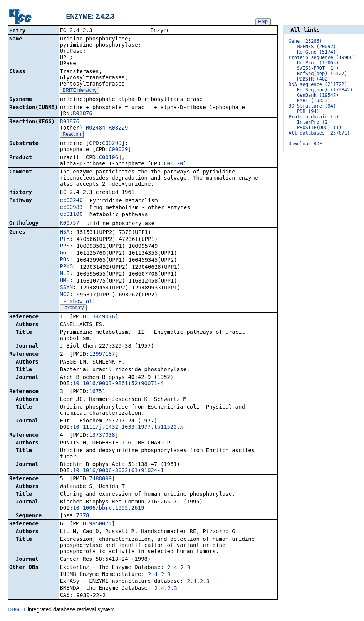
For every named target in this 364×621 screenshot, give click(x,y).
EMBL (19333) (314, 101)
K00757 (70, 224)
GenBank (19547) (318, 95)
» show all (78, 302)
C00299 (112, 144)
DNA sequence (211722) (318, 84)
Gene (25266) (305, 41)
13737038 (102, 436)
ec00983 (71, 208)
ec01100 (71, 215)
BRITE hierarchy (79, 91)
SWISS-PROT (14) (318, 68)
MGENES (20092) (316, 47)
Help (263, 22)
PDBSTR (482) (314, 79)
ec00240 (71, 201)
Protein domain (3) (314, 117)
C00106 (109, 158)
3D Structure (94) (312, 106)
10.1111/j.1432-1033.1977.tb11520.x (128, 427)
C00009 (118, 150)
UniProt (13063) (318, 63)
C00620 (174, 164)
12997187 (102, 355)
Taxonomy (73, 308)
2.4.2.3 (179, 568)
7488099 (100, 479)
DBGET (17, 610)
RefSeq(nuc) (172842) (325, 90)
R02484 (96, 128)
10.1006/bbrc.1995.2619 (108, 508)
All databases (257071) (319, 133)
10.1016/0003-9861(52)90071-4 (118, 384)
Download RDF (305, 144)
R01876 (83, 114)
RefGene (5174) (316, 52)
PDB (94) (308, 111)
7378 (83, 516)
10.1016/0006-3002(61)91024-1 (118, 471)
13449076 (102, 317)
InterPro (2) (314, 122)
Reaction (71, 135)
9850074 (100, 524)
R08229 (118, 128)
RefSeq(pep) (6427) (322, 74)
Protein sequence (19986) (322, 57)
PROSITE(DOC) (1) (319, 128)
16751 (97, 392)
